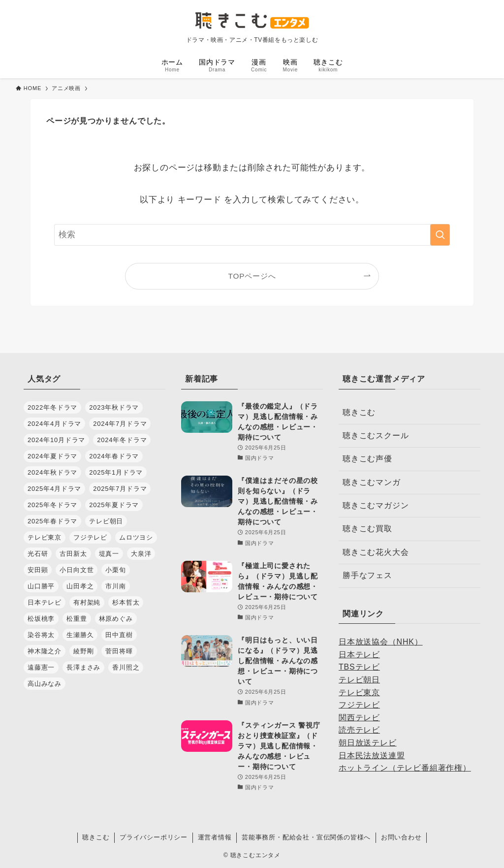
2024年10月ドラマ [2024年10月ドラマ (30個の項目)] (56, 440)
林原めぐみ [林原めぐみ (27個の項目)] (116, 619)
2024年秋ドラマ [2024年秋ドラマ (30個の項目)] (52, 472)
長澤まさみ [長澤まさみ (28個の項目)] (83, 667)
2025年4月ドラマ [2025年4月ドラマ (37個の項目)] (54, 489)
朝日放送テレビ (368, 743)
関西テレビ (359, 718)
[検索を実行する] (440, 235)
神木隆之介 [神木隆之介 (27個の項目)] (45, 651)
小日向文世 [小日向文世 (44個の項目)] (77, 570)
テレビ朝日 (359, 680)
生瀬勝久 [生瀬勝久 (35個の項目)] (80, 635)
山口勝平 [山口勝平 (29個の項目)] (41, 586)
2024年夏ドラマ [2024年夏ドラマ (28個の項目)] (52, 456)
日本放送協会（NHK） (381, 642)
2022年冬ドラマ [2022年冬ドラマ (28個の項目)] (52, 407)
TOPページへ (252, 276)
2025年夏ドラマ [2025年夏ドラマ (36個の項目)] (114, 505)
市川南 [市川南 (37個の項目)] (115, 586)
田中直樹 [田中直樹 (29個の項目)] (119, 635)
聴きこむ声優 (367, 459)
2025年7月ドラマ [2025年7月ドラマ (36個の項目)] (120, 489)
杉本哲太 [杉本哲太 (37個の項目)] (126, 602)
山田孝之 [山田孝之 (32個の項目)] (80, 586)
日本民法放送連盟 (372, 755)
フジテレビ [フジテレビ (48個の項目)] (90, 537)
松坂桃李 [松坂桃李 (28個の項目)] (41, 619)
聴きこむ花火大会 (376, 552)
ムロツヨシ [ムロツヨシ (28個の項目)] (136, 537)
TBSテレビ (359, 667)
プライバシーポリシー (154, 837)
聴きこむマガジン (376, 505)
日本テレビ (359, 655)
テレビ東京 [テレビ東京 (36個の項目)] (45, 537)
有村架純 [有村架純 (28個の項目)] (87, 602)
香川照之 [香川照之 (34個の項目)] (126, 667)
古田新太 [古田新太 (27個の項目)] (73, 554)
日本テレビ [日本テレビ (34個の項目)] (45, 602)
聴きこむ (359, 412)
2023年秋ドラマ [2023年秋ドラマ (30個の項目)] (114, 407)
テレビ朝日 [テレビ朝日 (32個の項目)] (106, 521)
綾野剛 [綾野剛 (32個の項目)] (83, 651)
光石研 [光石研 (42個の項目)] (38, 554)
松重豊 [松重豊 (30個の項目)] (77, 619)
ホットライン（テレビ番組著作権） (405, 768)
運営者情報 (215, 837)
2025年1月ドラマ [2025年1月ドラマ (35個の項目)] (116, 472)
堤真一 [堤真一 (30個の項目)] (109, 554)
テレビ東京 (359, 692)
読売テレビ (359, 730)
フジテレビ (359, 705)
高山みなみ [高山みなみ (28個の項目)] (45, 684)
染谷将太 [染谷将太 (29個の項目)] (41, 635)
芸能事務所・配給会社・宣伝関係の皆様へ (306, 837)
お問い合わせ (401, 837)
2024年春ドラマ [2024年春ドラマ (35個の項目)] (114, 456)
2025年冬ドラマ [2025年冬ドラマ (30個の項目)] (52, 505)
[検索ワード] (252, 235)
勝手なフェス (367, 575)
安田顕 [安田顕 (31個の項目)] (38, 570)
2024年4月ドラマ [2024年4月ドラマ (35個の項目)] (54, 424)
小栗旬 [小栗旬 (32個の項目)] (115, 570)
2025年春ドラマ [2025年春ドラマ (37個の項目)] (52, 521)
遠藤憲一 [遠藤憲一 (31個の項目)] (41, 667)
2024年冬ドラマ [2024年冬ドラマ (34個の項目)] (122, 440)
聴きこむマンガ (372, 482)
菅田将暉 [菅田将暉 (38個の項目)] (119, 651)
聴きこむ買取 (367, 529)
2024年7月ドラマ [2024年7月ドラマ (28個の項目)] (120, 424)
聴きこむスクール (376, 435)
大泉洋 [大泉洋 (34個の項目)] (141, 554)
